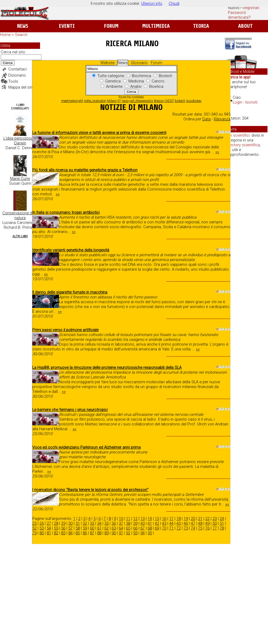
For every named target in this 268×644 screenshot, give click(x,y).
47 (193, 523)
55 (56, 528)
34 (99, 523)
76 (207, 528)
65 (128, 528)
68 (150, 528)
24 (222, 519)
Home (5, 35)
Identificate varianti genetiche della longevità (71, 250)
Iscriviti (251, 102)
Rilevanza (222, 119)
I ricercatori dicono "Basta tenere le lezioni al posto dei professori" (90, 490)
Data (206, 119)
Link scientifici (237, 135)
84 (70, 533)
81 (49, 533)
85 (78, 533)
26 (42, 523)
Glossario (139, 63)
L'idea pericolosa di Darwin (20, 141)
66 (135, 528)
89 (107, 533)
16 (164, 519)
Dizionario (17, 75)
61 (99, 528)
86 (85, 533)
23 (215, 519)
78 (222, 528)
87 (92, 533)
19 (186, 519)
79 (34, 533)
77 (215, 528)
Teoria (201, 26)
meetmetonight (72, 101)
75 (200, 528)
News (23, 26)
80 (42, 533)
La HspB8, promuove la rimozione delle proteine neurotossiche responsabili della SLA (107, 368)
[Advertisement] (246, 243)
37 (121, 523)
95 (150, 533)
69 (157, 528)
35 (107, 523)
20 (193, 519)
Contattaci (17, 69)
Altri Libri (20, 236)
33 (92, 523)
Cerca (8, 63)
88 (99, 533)
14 (150, 519)
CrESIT (169, 101)
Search (21, 35)
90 (114, 533)
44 (171, 523)
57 (70, 528)
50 (215, 523)
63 (114, 528)
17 (171, 519)
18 (179, 519)
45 (179, 523)
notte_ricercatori (95, 101)
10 (121, 519)
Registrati (251, 8)
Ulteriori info (152, 3)
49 (207, 523)
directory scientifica (243, 145)
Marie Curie (20, 179)
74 (193, 528)
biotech (180, 101)
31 (78, 523)
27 (49, 523)
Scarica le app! (238, 77)
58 (78, 528)
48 (200, 523)
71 (171, 528)
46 (186, 523)
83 (63, 533)
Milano (112, 101)
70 (164, 528)
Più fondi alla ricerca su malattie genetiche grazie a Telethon (85, 170)
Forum (111, 26)
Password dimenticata (238, 15)
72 (179, 528)
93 (135, 533)
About (245, 26)
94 (143, 533)
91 (121, 533)
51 (222, 523)
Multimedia (156, 26)
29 (63, 523)
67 (143, 528)
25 (34, 523)
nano (125, 101)
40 (143, 523)
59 (85, 528)
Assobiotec (194, 101)
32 (85, 523)
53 (42, 528)
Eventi (67, 26)
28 (56, 523)
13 (143, 519)
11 (128, 519)
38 (128, 523)
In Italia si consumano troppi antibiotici (66, 212)
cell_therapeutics (141, 101)
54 (49, 528)
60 (92, 528)
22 (207, 519)
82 (56, 533)
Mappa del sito (21, 87)
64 (121, 528)
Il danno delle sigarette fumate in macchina (70, 292)
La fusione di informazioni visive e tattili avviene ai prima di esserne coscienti (99, 133)
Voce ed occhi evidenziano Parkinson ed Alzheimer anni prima (86, 447)
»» (217, 152)
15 (157, 519)
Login (237, 102)
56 (63, 528)
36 (114, 523)
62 (107, 528)
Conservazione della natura (20, 215)
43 (164, 523)
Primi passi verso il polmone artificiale (65, 330)
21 (200, 519)
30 (70, 523)
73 (186, 528)
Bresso (159, 101)
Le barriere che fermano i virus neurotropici (70, 410)
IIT (119, 101)
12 (135, 519)
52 (34, 528)
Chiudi (174, 3)
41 (150, 523)
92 (128, 533)
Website (107, 63)
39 (135, 523)
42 (157, 523)
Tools (13, 81)
